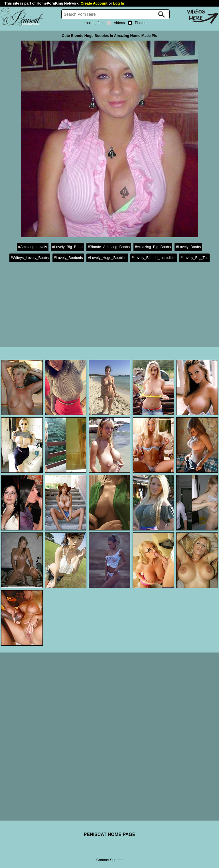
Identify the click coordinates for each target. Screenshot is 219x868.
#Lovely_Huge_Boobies (107, 258)
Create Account (94, 3)
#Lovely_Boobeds (68, 258)
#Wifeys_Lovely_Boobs (30, 258)
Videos (116, 23)
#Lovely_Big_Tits (194, 258)
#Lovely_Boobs (188, 247)
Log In (119, 3)
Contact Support (109, 860)
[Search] (115, 14)
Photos (137, 23)
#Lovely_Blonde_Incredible (154, 258)
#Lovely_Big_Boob (67, 247)
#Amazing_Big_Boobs (153, 247)
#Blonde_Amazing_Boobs (109, 247)
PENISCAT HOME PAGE (110, 834)
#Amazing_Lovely (33, 247)
